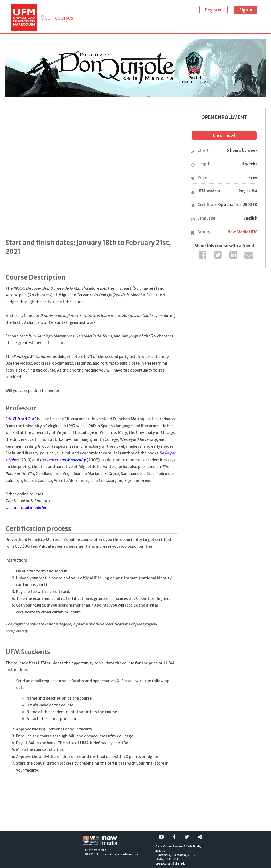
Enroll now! (224, 135)
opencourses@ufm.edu (171, 864)
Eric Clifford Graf (21, 419)
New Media (99, 850)
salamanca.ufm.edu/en (26, 508)
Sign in (246, 10)
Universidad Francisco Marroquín (117, 854)
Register (213, 10)
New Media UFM (243, 232)
